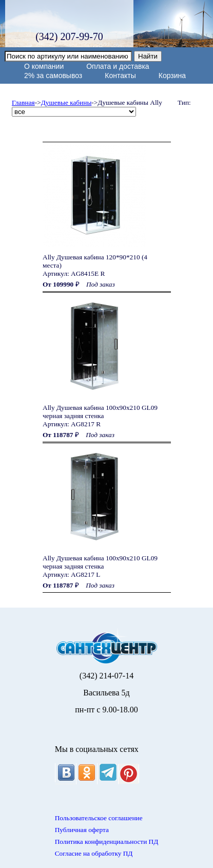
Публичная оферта (82, 830)
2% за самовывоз (53, 76)
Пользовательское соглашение (99, 818)
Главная (23, 102)
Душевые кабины (66, 102)
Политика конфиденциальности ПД (107, 842)
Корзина (172, 76)
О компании (44, 66)
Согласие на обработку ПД (94, 853)
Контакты (120, 76)
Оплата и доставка (118, 66)
